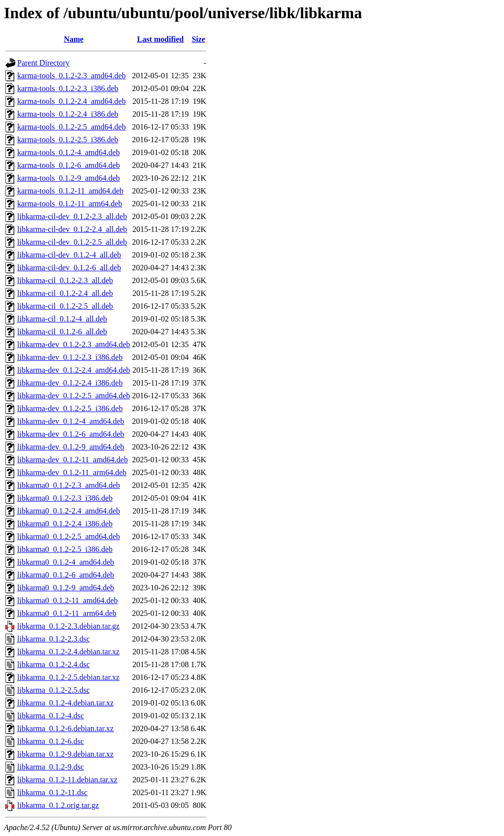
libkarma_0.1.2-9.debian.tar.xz (65, 754)
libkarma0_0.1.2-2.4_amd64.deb (69, 511)
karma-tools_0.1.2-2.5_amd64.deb (71, 127)
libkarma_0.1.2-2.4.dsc (54, 664)
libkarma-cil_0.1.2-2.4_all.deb (65, 293)
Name (74, 39)
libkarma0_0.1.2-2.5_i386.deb (65, 549)
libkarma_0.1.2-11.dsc (52, 792)
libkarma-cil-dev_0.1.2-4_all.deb (69, 255)
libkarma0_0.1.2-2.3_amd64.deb (69, 485)
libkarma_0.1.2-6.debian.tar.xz (65, 728)
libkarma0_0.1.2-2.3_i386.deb (65, 498)
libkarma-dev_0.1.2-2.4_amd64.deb (74, 370)
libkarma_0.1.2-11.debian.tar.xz (67, 780)
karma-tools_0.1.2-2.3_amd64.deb (71, 76)
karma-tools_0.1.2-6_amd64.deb (68, 165)
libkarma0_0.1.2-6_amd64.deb (66, 575)
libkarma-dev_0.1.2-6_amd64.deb (71, 434)
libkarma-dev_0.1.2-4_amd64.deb (71, 421)
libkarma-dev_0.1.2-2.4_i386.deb (70, 383)
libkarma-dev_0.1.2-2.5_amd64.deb (74, 396)
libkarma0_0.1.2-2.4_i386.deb (65, 524)
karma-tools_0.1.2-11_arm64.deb (70, 204)
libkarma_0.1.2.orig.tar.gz (58, 805)
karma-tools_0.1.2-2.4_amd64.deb (71, 101)
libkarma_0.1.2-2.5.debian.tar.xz (68, 677)
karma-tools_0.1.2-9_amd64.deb (68, 178)
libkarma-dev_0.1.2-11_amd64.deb (73, 460)
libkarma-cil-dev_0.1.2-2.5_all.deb (72, 242)
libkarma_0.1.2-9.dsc (51, 767)
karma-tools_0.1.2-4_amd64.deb (68, 152)
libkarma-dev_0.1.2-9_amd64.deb (71, 447)
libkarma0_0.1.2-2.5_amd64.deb (69, 536)
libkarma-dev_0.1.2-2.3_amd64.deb (74, 344)
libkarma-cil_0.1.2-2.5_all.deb (65, 306)
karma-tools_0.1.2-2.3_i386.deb (68, 88)
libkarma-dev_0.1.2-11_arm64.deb (72, 472)
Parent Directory (43, 63)
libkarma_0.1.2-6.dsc (51, 741)
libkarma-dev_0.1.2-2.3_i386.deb (70, 357)
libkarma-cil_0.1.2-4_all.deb (62, 319)
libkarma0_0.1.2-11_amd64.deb (67, 600)
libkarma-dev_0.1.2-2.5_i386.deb (70, 408)
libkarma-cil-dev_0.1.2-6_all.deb (69, 268)
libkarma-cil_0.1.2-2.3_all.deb (65, 280)
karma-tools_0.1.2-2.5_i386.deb (68, 140)
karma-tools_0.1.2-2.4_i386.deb (68, 114)
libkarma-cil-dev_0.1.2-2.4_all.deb (72, 229)
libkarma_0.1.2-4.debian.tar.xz (65, 703)
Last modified (161, 39)
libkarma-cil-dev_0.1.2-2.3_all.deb (72, 216)
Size (198, 39)
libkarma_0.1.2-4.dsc (51, 716)
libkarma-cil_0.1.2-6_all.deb (62, 332)
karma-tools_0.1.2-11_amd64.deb (70, 191)
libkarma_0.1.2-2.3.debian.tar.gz (68, 626)
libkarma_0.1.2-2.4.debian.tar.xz (68, 652)
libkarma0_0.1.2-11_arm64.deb (67, 613)
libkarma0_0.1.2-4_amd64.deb (66, 562)
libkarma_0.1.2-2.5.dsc (54, 690)
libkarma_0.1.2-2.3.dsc (54, 639)
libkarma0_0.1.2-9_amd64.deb (66, 588)
